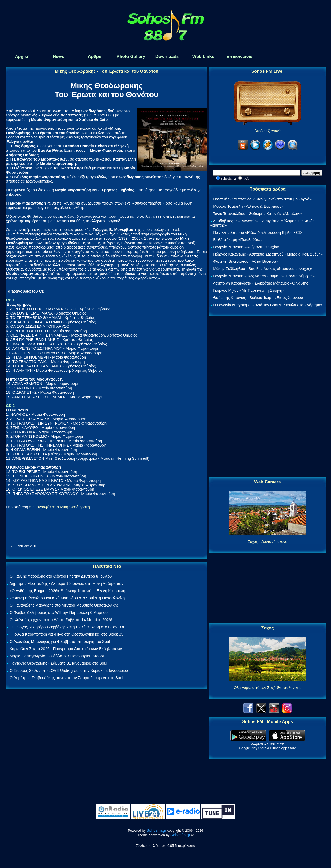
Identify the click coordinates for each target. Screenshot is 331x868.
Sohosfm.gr (157, 830)
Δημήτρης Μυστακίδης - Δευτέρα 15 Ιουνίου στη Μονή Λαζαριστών (66, 583)
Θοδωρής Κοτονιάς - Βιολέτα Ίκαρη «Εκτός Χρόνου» (258, 298)
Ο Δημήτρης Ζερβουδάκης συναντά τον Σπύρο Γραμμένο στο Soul (66, 678)
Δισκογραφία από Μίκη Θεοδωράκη (59, 507)
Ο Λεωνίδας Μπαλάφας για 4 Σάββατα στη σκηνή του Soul (60, 641)
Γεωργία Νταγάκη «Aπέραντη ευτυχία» (246, 247)
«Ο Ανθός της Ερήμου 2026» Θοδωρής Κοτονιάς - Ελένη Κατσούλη (67, 591)
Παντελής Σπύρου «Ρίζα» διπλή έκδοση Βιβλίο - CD (257, 232)
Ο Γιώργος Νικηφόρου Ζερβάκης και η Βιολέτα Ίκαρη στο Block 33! (67, 627)
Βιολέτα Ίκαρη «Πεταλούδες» (238, 240)
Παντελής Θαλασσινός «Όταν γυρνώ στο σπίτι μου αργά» (262, 199)
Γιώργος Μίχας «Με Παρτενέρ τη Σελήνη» (249, 290)
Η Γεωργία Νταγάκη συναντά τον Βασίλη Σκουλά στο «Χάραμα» (268, 305)
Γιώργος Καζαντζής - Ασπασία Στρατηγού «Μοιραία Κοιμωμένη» (268, 254)
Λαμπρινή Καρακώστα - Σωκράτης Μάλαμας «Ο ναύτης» (262, 283)
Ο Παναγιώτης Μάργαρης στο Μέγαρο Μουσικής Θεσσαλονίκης (64, 605)
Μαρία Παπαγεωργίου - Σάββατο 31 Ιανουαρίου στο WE (58, 656)
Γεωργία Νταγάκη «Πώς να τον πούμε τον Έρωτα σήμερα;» (264, 276)
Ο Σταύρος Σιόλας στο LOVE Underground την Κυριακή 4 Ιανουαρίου (69, 670)
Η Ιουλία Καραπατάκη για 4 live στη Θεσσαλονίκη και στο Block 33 (66, 634)
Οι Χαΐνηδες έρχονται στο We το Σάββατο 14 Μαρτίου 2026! (61, 620)
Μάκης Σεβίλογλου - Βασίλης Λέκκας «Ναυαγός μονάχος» (262, 269)
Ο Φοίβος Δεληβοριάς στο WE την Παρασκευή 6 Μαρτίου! (59, 612)
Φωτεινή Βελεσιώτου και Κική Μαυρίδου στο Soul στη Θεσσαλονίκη (67, 598)
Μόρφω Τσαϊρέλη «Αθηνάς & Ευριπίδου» (248, 206)
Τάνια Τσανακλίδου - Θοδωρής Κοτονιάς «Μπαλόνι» (257, 213)
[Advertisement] (268, 397)
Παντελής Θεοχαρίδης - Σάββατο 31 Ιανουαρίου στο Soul (58, 663)
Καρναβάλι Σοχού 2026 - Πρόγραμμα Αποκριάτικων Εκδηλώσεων (66, 649)
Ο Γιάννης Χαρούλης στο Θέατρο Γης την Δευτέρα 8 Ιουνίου (61, 576)
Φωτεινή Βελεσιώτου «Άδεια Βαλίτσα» (246, 261)
